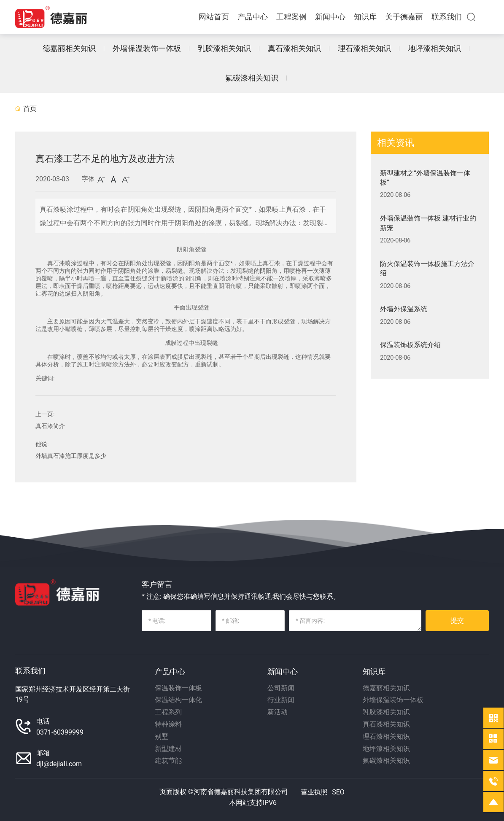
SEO (338, 792)
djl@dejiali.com (59, 764)
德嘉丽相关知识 (69, 48)
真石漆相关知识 (294, 48)
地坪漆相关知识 (434, 48)
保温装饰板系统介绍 (410, 345)
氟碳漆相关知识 (252, 78)
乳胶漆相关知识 (224, 48)
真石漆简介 (50, 426)
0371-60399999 (60, 732)
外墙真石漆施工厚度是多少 (71, 456)
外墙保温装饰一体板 (147, 48)
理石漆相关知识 (364, 48)
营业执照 (314, 792)
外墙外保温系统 (404, 309)
